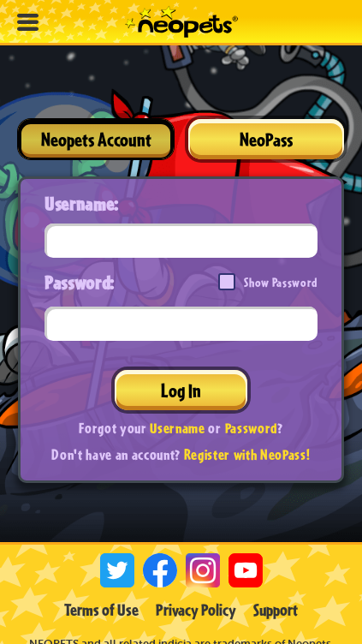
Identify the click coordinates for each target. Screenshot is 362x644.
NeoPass (266, 139)
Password (251, 428)
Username (177, 428)
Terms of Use (101, 610)
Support (276, 610)
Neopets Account (96, 139)
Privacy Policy (196, 610)
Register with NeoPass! (247, 454)
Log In (181, 390)
